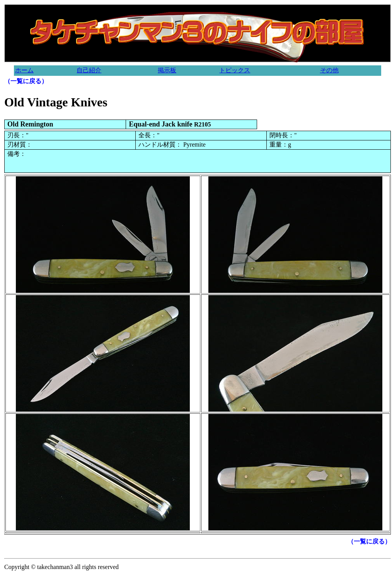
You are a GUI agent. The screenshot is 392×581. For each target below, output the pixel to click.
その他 (329, 70)
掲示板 (167, 70)
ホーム (24, 70)
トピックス (235, 70)
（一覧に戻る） (26, 81)
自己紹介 (89, 70)
